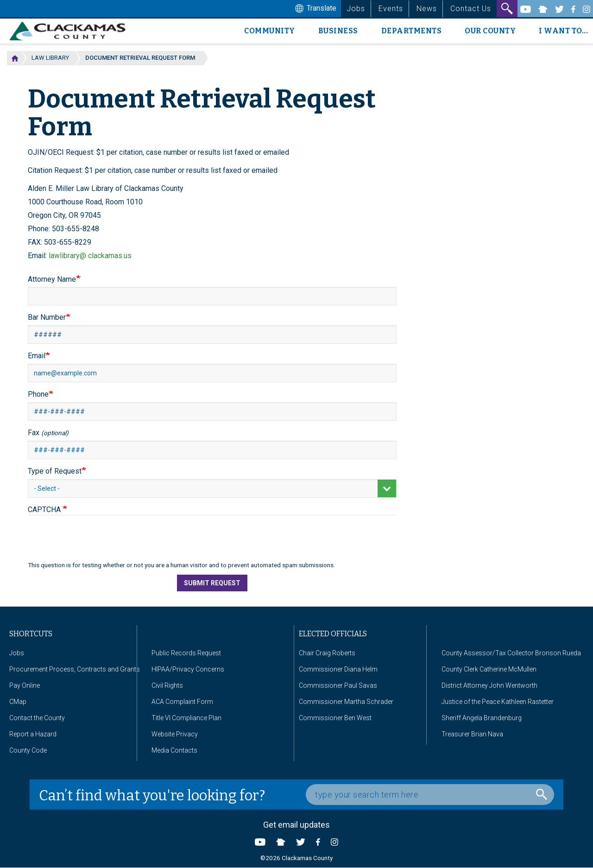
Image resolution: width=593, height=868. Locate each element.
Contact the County (37, 718)
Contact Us (471, 9)
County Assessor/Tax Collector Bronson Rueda (511, 653)
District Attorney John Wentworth (489, 685)
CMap (18, 702)
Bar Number (47, 317)
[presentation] (98, 543)
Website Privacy (175, 734)
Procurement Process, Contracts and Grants (75, 669)
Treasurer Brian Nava (472, 734)
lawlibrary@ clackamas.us (90, 256)
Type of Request (55, 471)
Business (338, 31)
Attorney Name (52, 279)
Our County (490, 31)
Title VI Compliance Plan (186, 718)
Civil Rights (167, 685)
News (427, 9)
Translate (315, 9)
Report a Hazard (33, 734)
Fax (48, 433)
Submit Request (212, 583)
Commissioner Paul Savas (338, 685)
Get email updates (296, 825)
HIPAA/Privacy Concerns (188, 669)
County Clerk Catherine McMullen (489, 669)
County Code (28, 750)
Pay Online (25, 685)
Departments (412, 31)
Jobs (356, 9)
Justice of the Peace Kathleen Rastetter (498, 702)
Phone (38, 394)
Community (270, 31)
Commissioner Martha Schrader (346, 702)
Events (391, 9)
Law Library (50, 58)
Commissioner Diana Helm (338, 669)
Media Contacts (174, 750)
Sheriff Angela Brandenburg (482, 718)
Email (37, 356)
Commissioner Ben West (335, 718)
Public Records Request (186, 653)
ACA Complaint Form (182, 702)
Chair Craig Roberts (327, 653)
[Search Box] (430, 795)
